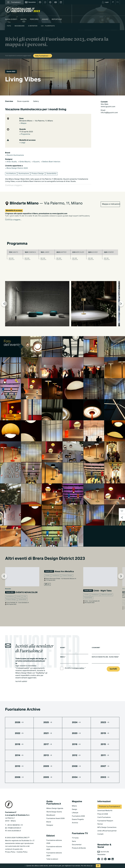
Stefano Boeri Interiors (51, 162)
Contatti (100, 831)
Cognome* (96, 645)
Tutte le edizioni (52, 856)
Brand (49, 819)
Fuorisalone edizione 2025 (54, 845)
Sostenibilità (51, 174)
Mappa (24, 19)
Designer (50, 823)
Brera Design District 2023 (16, 168)
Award (45, 19)
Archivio (75, 820)
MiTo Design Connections (107, 825)
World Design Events (54, 809)
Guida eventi (11, 19)
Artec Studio (11, 162)
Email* (63, 654)
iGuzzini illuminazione (14, 155)
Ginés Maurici (24, 162)
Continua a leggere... (13, 217)
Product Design (38, 174)
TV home (75, 835)
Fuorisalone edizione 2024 (54, 851)
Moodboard (20, 26)
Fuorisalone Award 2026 (55, 816)
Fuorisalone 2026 (78, 813)
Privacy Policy (10, 849)
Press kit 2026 (103, 811)
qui (92, 866)
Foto (9, 26)
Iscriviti (113, 666)
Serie (74, 839)
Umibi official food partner (107, 828)
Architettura (11, 174)
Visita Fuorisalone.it (43, 56)
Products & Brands (79, 845)
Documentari (77, 842)
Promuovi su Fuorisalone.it (109, 804)
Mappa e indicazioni (111, 201)
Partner (100, 821)
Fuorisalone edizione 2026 (54, 839)
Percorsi (34, 19)
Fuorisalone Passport (105, 818)
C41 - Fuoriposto (48, 26)
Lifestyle (75, 810)
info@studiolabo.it (14, 825)
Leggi (22, 143)
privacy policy (79, 665)
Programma (25, 134)
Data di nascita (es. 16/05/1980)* (105, 654)
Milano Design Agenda (55, 806)
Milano (74, 803)
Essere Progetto (78, 817)
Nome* (63, 645)
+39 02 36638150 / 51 (15, 822)
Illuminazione (24, 174)
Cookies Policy (22, 849)
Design (74, 807)
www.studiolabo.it (14, 828)
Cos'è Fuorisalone (104, 815)
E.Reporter (33, 26)
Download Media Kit (105, 808)
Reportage (57, 19)
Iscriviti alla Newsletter (103, 850)
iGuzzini (36, 162)
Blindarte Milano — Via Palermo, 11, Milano (36, 121)
